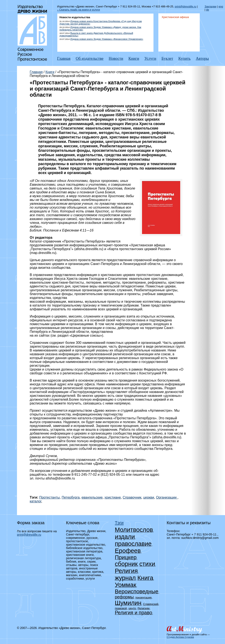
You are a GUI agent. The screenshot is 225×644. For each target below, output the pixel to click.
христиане (113, 497)
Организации (167, 497)
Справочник (132, 497)
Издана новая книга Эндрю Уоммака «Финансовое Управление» (107, 39)
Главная (64, 58)
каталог (35, 501)
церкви (149, 497)
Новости (116, 58)
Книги (134, 58)
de (208, 10)
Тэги (119, 523)
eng (221, 6)
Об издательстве (90, 58)
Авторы (202, 58)
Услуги (150, 58)
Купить (184, 58)
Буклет (167, 58)
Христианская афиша (175, 17)
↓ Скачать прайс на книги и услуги (79, 10)
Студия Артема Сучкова (180, 637)
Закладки (210, 6)
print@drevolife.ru (185, 6)
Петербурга (71, 497)
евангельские (92, 497)
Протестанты (50, 497)
